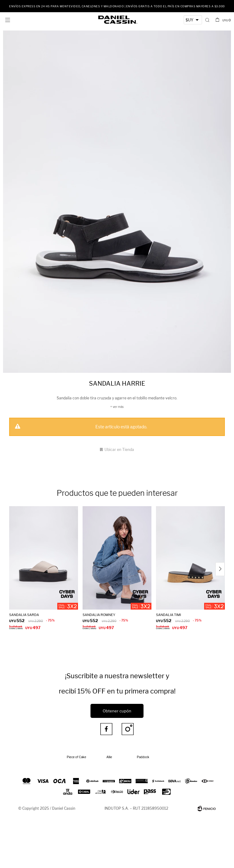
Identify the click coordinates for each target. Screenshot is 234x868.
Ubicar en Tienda (119, 450)
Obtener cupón (117, 711)
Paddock (143, 757)
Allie (109, 757)
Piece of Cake (76, 757)
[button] (207, 20)
